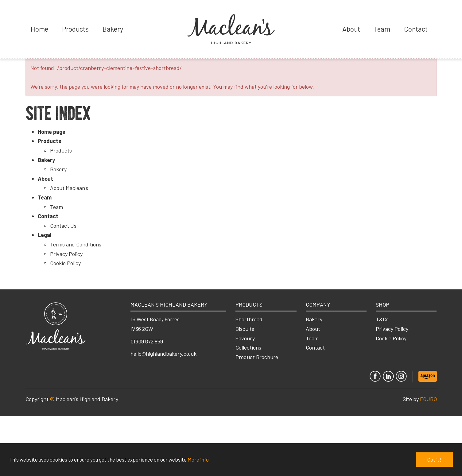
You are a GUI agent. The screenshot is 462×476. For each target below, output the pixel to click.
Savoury (245, 338)
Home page (52, 132)
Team (382, 29)
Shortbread (249, 319)
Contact (416, 29)
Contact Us (63, 226)
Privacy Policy (66, 254)
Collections (248, 347)
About (351, 29)
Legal (45, 235)
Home (39, 29)
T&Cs (382, 319)
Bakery (113, 29)
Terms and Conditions (76, 244)
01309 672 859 (147, 341)
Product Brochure (257, 357)
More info (198, 460)
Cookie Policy (65, 263)
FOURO (428, 399)
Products (75, 29)
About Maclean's (69, 188)
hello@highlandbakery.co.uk (163, 354)
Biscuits (245, 329)
